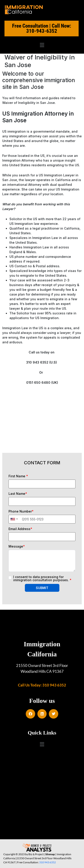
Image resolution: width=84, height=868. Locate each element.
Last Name (18, 494)
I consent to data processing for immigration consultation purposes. (42, 579)
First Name (18, 476)
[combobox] (14, 519)
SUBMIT (42, 588)
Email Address (20, 529)
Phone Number (21, 511)
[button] (42, 45)
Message (17, 546)
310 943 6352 (47, 862)
